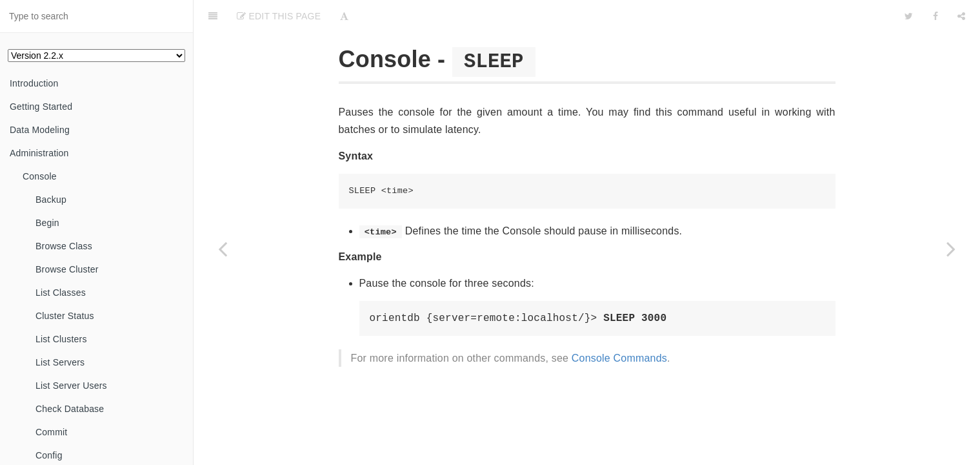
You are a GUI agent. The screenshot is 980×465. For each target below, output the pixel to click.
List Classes (61, 293)
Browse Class (64, 246)
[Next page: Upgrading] (951, 249)
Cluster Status (65, 316)
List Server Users (71, 386)
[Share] (961, 16)
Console (40, 176)
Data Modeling (40, 130)
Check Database (70, 409)
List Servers (60, 362)
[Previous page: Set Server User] (223, 249)
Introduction (34, 83)
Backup (51, 200)
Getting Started (41, 107)
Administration (39, 153)
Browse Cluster (67, 269)
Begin (47, 223)
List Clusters (61, 339)
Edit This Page (279, 16)
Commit (51, 432)
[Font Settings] (344, 16)
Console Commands (619, 358)
